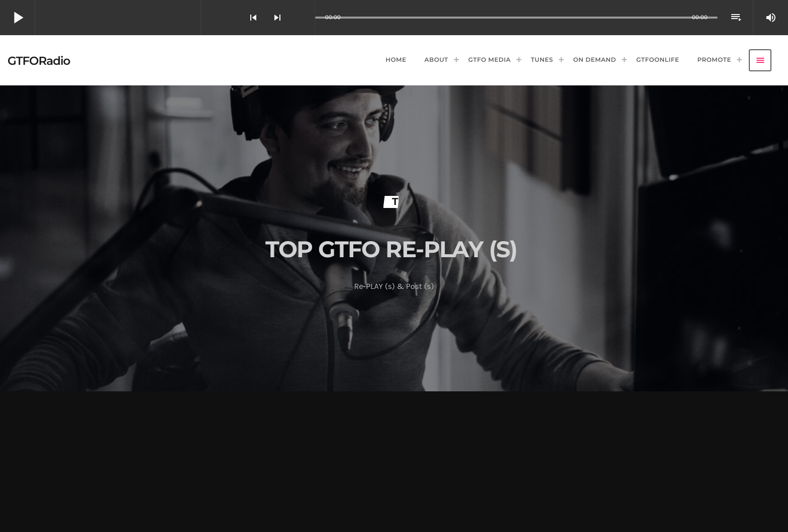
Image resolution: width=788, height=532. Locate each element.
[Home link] (39, 60)
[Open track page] (305, 18)
